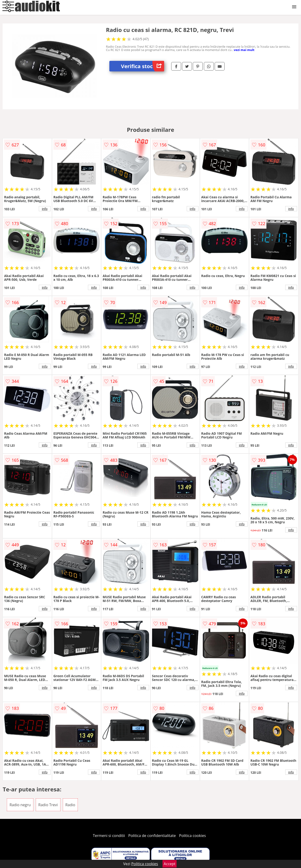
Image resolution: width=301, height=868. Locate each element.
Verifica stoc (143, 66)
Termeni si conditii (109, 836)
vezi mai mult (244, 50)
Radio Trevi (48, 805)
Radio (70, 805)
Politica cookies (193, 836)
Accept (170, 864)
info (45, 209)
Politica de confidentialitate (152, 836)
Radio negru (20, 805)
